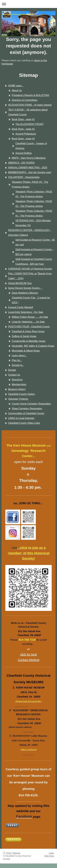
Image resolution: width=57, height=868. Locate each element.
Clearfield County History (22, 394)
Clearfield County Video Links (24, 423)
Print (7, 853)
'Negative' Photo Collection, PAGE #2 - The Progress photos (34, 204)
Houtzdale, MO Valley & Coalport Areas (33, 346)
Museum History (17, 389)
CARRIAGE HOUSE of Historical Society (30, 269)
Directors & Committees (25, 100)
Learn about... (19, 356)
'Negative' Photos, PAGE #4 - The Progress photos (30, 184)
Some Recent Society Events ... (25, 288)
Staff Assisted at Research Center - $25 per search (34, 252)
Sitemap (16, 853)
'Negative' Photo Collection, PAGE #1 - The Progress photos (34, 213)
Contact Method (28, 660)
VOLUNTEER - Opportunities (24, 177)
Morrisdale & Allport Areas (26, 351)
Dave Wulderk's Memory (25, 293)
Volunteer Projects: (18, 399)
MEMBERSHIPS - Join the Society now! (30, 172)
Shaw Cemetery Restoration (27, 409)
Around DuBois (24, 153)
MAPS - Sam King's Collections (29, 158)
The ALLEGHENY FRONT (29, 124)
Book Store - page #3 (23, 139)
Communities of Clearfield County (26, 413)
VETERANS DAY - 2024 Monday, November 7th (33, 223)
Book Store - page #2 (23, 129)
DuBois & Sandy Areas (24, 336)
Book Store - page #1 (23, 119)
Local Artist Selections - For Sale (26, 312)
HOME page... (16, 86)
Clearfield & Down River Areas (28, 331)
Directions (17, 380)
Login (51, 853)
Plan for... (17, 360)
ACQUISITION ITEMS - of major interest (30, 105)
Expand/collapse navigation (28, 4)
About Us (17, 90)
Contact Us (14, 375)
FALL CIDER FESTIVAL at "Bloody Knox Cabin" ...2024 (30, 276)
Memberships (19, 384)
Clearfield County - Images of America (31, 146)
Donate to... (18, 365)
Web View (49, 856)
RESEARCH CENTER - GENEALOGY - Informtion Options (30, 233)
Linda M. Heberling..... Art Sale (28, 322)
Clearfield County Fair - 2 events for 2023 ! (31, 300)
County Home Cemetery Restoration (31, 404)
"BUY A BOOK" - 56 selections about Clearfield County (28, 112)
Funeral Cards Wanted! (21, 307)
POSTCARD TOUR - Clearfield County (29, 327)
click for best (28, 654)
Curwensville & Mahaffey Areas (28, 341)
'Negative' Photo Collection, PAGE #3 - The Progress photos (34, 194)
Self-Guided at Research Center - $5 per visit (35, 242)
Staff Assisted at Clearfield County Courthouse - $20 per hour (34, 262)
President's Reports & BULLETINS (30, 95)
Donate (12, 370)
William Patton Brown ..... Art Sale (30, 317)
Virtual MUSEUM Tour (20, 283)
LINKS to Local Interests (21, 418)
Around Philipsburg (26, 134)
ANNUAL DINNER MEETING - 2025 (28, 168)
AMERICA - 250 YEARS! (21, 163)
